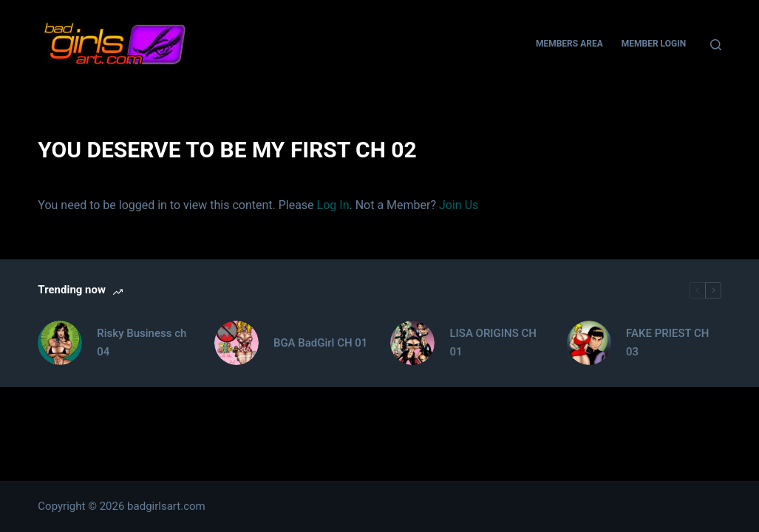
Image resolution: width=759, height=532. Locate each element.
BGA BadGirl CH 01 (320, 343)
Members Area (569, 44)
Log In (333, 205)
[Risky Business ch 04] (60, 343)
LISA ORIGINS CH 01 (493, 342)
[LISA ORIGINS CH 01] (412, 343)
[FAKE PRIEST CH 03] (589, 343)
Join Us (459, 205)
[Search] (716, 45)
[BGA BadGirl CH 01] (236, 343)
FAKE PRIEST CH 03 (667, 342)
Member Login (654, 44)
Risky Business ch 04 (142, 342)
